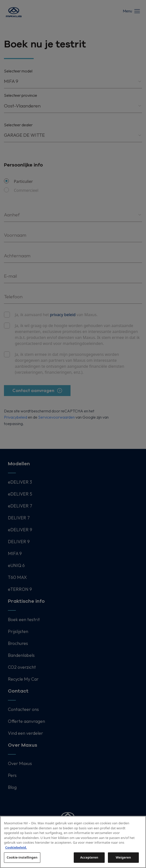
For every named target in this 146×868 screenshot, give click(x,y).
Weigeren (123, 857)
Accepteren (89, 857)
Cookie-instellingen (22, 857)
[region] (73, 842)
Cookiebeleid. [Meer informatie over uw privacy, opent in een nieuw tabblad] (16, 847)
